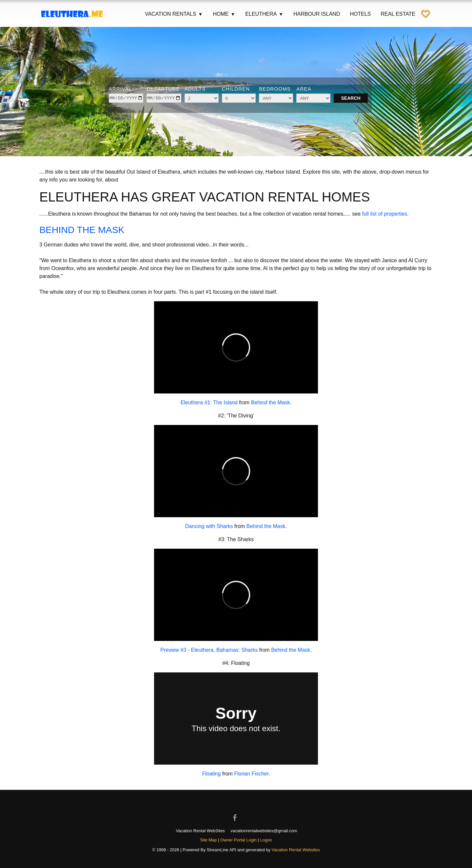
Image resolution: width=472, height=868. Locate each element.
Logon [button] (266, 840)
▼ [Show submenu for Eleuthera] (281, 14)
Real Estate (398, 14)
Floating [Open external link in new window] (211, 774)
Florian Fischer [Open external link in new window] (251, 774)
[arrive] (126, 98)
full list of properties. (385, 214)
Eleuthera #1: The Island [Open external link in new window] (209, 402)
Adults (195, 89)
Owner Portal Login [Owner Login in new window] (238, 840)
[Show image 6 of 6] (257, 145)
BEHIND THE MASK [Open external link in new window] (87, 229)
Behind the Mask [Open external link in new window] (271, 402)
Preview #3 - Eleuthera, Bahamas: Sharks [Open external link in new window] (209, 650)
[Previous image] (17, 91)
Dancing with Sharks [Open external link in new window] (209, 526)
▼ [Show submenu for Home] (233, 14)
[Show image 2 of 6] (223, 145)
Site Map (208, 840)
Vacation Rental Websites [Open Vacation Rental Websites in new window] (296, 850)
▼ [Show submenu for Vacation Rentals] (201, 14)
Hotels (360, 14)
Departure (163, 89)
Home (224, 14)
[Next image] (455, 91)
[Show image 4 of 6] (240, 145)
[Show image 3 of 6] (232, 145)
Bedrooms (275, 89)
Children (236, 89)
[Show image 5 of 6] (249, 145)
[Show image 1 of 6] (215, 145)
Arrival (120, 89)
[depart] (164, 98)
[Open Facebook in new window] (236, 812)
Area (304, 89)
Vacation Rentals (174, 14)
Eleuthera (264, 14)
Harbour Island (317, 14)
